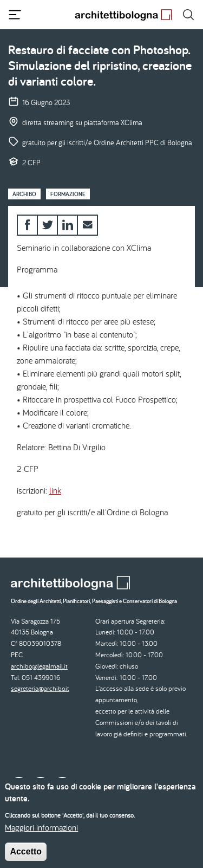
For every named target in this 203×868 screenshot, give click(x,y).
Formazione (68, 194)
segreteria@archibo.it (40, 688)
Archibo (24, 194)
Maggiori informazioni (41, 834)
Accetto (26, 858)
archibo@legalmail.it (39, 666)
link (55, 490)
